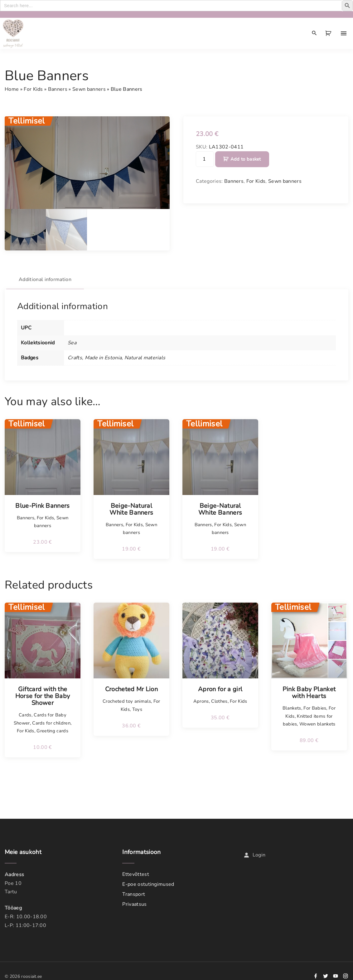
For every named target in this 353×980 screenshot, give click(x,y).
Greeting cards (52, 731)
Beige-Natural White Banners (131, 509)
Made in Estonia (103, 358)
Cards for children (51, 723)
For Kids (33, 89)
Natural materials (145, 358)
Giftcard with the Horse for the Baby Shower (43, 696)
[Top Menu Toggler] (344, 33)
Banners (58, 89)
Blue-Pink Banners (42, 506)
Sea (72, 343)
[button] (329, 33)
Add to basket (246, 159)
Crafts (75, 358)
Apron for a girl (220, 689)
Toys (137, 709)
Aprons (201, 701)
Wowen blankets (317, 724)
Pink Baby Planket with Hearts (309, 693)
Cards (25, 715)
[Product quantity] (205, 159)
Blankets (292, 708)
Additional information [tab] (45, 279)
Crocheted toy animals (127, 701)
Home (12, 89)
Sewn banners (89, 89)
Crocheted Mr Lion (131, 689)
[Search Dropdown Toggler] (314, 33)
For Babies (315, 708)
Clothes (219, 701)
